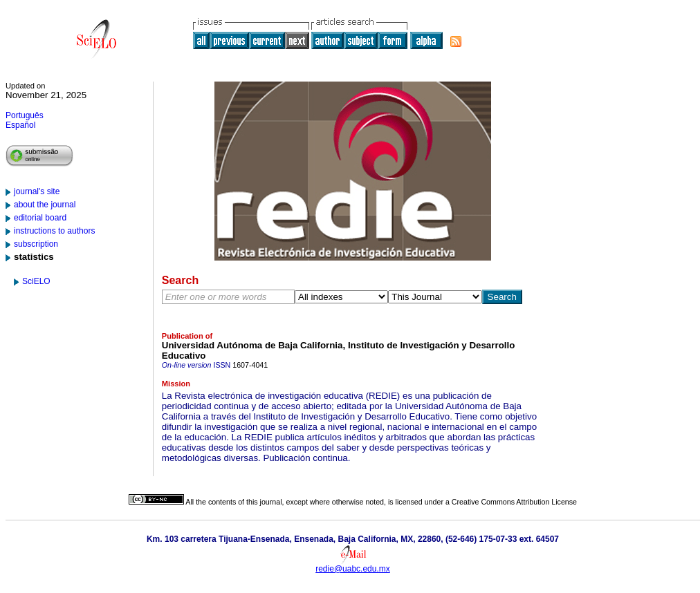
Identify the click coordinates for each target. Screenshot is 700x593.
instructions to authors (54, 231)
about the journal (45, 205)
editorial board (40, 218)
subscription (36, 244)
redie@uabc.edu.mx (353, 569)
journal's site (37, 191)
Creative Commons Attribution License (514, 502)
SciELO (36, 281)
